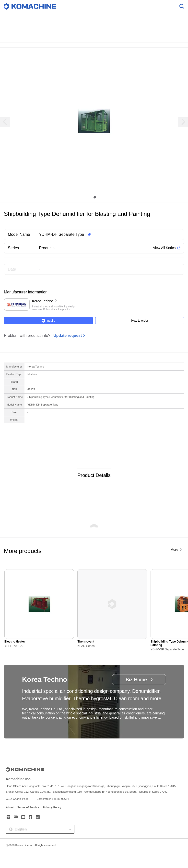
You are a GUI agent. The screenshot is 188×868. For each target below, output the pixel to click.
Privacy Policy (52, 807)
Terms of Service (28, 807)
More (174, 550)
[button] (102, 235)
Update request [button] (68, 335)
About (10, 807)
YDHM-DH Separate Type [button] (62, 234)
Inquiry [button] (48, 321)
